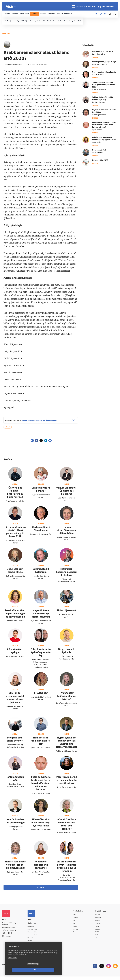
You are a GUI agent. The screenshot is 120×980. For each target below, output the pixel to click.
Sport (77, 923)
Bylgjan (99, 932)
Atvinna (99, 923)
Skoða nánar (12, 964)
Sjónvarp (78, 932)
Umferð (33, 944)
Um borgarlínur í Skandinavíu (104, 72)
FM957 (99, 935)
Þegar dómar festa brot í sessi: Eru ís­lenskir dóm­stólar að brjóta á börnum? (41, 786)
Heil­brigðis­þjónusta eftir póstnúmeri (41, 868)
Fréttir (77, 917)
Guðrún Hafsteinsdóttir (100, 64)
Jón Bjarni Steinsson (98, 102)
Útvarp (78, 935)
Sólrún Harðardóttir (98, 153)
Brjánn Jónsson (97, 130)
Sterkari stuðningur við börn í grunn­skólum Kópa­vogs (15, 868)
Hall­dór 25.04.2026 (100, 160)
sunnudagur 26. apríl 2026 (85, 7)
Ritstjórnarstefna (37, 935)
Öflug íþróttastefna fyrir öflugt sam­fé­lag (41, 655)
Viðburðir (100, 926)
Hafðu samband (36, 932)
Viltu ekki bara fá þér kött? (103, 52)
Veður (99, 929)
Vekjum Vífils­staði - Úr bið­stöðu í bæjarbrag (67, 494)
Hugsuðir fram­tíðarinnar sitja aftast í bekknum (41, 617)
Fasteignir (100, 920)
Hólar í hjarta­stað (67, 613)
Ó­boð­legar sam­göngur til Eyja (104, 62)
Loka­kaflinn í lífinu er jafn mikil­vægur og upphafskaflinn (15, 617)
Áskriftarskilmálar (37, 938)
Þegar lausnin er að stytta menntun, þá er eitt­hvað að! (67, 783)
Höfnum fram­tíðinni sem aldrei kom (41, 744)
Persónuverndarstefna (10, 931)
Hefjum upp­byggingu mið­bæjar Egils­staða (67, 575)
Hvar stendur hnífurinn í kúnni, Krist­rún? (67, 699)
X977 (98, 938)
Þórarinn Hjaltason (98, 75)
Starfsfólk (34, 941)
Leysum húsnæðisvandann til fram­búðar (67, 533)
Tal (98, 941)
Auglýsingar (35, 929)
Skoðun (78, 929)
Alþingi (8, 430)
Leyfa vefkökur (47, 970)
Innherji (99, 917)
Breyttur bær (41, 696)
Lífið (77, 926)
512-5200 (37, 926)
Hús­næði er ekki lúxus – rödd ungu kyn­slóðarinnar (41, 825)
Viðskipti (78, 920)
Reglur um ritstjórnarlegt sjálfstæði (11, 927)
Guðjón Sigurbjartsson (99, 115)
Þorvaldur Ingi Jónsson (99, 90)
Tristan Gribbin (97, 142)
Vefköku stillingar (19, 970)
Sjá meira (41, 890)
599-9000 (9, 940)
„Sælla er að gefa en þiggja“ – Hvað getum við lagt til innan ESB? (104, 85)
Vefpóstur (34, 947)
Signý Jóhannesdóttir (99, 54)
